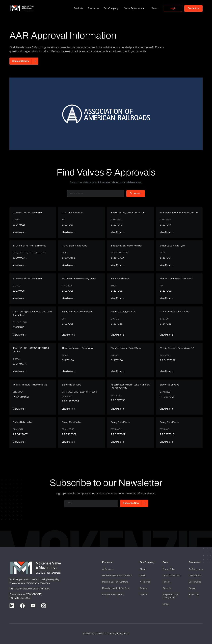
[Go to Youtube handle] (33, 606)
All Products (108, 569)
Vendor (166, 604)
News (143, 575)
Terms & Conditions (172, 575)
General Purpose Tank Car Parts (117, 575)
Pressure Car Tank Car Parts (115, 582)
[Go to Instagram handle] (44, 606)
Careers (144, 588)
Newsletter (145, 582)
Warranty (167, 588)
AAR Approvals (196, 569)
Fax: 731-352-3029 (20, 598)
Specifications (195, 575)
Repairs (192, 588)
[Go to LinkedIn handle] (12, 606)
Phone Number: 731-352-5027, (26, 594)
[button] (79, 8)
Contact (144, 595)
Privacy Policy (169, 569)
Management (171, 596)
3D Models (194, 595)
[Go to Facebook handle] (22, 606)
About (143, 569)
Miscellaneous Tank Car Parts (116, 588)
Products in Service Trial (113, 595)
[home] (22, 8)
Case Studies (195, 582)
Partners (167, 582)
